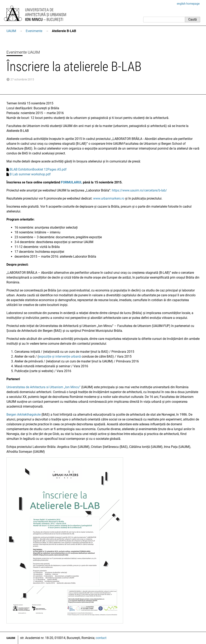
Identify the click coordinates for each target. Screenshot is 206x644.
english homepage (188, 4)
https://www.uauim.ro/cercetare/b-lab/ (139, 190)
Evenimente (34, 31)
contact (101, 638)
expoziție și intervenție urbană (60, 356)
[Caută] (164, 20)
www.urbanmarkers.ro (109, 198)
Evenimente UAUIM (23, 52)
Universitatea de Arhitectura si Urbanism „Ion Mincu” (43, 387)
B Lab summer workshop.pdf (30, 174)
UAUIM (11, 31)
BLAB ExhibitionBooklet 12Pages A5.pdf (38, 169)
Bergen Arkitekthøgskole (24, 415)
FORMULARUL (72, 182)
